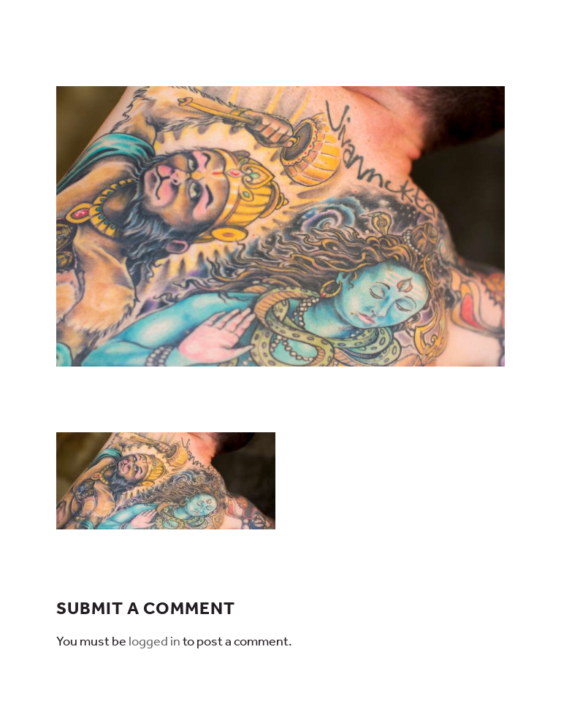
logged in (154, 641)
